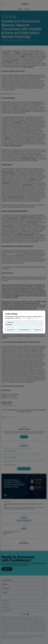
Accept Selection (24, 330)
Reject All (38, 330)
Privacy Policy (24, 318)
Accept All (10, 330)
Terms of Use (34, 318)
